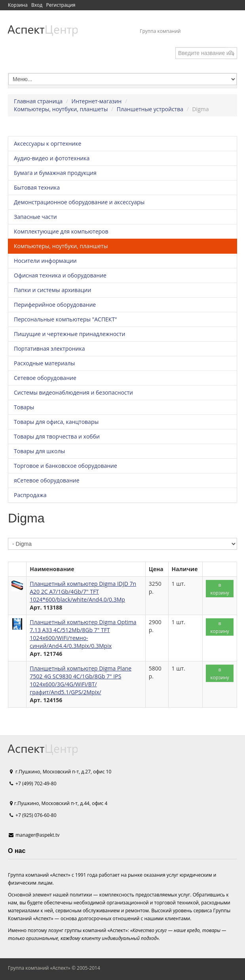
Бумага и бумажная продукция (55, 173)
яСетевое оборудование (47, 480)
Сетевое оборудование (45, 378)
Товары (24, 407)
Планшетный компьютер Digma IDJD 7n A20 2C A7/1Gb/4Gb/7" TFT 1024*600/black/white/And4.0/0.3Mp (83, 592)
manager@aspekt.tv (37, 835)
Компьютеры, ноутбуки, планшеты (61, 109)
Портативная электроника (49, 349)
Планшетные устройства (150, 109)
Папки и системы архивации (52, 290)
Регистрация (61, 5)
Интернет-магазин (97, 101)
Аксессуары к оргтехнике (47, 143)
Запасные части (35, 217)
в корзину (219, 589)
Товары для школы (39, 451)
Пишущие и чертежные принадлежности (69, 334)
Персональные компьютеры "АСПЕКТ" (66, 319)
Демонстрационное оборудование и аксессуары (79, 202)
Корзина (18, 5)
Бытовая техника (37, 187)
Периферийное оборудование (55, 305)
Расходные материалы (44, 363)
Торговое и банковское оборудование (66, 466)
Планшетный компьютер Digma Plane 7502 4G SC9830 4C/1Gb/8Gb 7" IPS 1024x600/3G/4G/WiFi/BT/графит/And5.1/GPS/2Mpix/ (81, 680)
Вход (37, 5)
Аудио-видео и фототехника (52, 158)
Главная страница (38, 101)
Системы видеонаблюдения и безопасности (73, 392)
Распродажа (30, 495)
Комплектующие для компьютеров (61, 231)
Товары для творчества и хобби (57, 436)
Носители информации (45, 261)
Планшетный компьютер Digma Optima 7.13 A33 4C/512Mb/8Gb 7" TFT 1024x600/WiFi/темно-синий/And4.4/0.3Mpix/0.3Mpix (83, 634)
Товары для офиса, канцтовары (56, 422)
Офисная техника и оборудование (60, 275)
